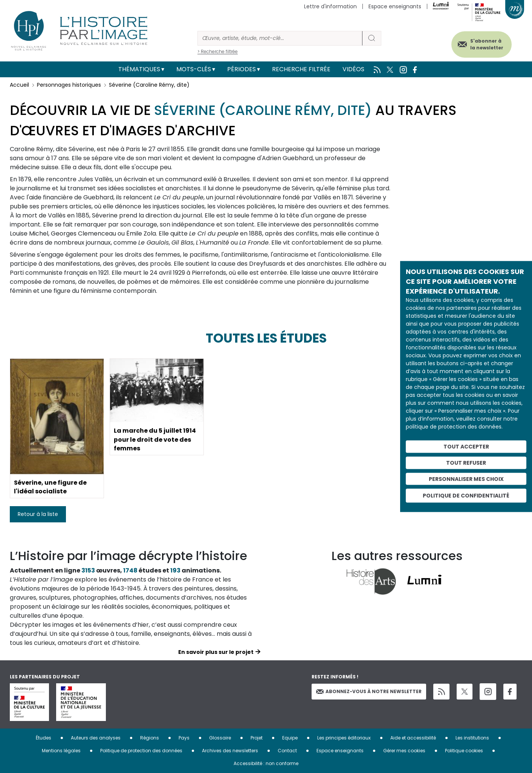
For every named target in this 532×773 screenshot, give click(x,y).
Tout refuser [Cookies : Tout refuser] (466, 462)
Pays (184, 738)
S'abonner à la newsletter (486, 44)
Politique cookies (464, 751)
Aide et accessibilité (413, 738)
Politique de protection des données (141, 751)
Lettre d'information (330, 6)
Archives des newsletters (230, 751)
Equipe (290, 738)
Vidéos (353, 69)
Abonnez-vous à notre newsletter (369, 691)
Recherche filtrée (301, 69)
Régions (150, 738)
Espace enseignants (395, 6)
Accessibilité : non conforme (266, 763)
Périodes (242, 69)
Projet (257, 738)
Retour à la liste (38, 514)
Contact (287, 751)
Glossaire (220, 738)
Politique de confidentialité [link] (466, 496)
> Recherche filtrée (218, 51)
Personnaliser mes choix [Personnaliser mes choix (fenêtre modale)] (466, 479)
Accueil (19, 85)
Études (44, 738)
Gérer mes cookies (404, 751)
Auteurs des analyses (96, 738)
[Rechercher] (280, 38)
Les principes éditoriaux (344, 738)
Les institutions (472, 738)
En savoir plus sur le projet (216, 652)
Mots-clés (194, 69)
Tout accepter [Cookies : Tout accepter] (466, 447)
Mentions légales (61, 751)
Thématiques (139, 69)
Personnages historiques (69, 85)
